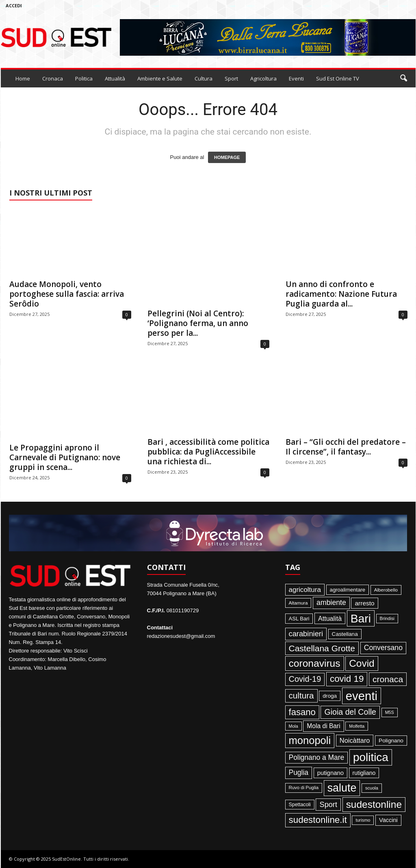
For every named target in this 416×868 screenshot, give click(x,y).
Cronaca (53, 78)
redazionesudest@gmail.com (181, 636)
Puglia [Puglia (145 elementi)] (299, 772)
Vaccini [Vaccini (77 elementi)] (388, 820)
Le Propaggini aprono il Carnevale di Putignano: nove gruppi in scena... (65, 457)
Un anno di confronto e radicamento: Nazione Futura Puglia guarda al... (341, 294)
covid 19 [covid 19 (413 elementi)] (347, 679)
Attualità (115, 78)
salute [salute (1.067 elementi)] (342, 788)
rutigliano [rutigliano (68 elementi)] (364, 773)
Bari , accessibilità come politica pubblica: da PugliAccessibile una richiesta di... (208, 452)
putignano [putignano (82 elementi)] (330, 773)
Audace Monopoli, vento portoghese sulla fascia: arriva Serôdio (67, 294)
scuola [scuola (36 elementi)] (372, 788)
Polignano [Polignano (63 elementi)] (391, 741)
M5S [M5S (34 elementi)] (390, 712)
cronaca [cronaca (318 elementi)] (388, 679)
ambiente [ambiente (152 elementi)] (331, 603)
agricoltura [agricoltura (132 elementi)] (305, 590)
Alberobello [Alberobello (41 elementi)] (386, 590)
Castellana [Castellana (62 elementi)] (345, 634)
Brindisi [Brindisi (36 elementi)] (387, 618)
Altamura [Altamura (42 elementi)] (298, 603)
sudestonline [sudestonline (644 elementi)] (374, 804)
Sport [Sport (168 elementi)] (328, 805)
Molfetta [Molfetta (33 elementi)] (357, 726)
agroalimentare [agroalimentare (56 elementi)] (348, 590)
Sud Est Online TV (338, 78)
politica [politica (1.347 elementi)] (371, 757)
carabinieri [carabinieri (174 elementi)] (306, 634)
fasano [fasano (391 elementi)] (302, 712)
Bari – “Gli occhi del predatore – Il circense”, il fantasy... (346, 447)
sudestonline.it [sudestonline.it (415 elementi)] (318, 820)
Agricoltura (263, 78)
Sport (231, 78)
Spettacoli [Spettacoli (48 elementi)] (300, 805)
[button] (403, 78)
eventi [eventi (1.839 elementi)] (362, 696)
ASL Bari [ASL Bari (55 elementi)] (299, 619)
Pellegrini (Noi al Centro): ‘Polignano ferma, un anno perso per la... (198, 323)
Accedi (14, 5)
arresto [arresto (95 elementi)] (364, 603)
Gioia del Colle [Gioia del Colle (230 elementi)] (350, 712)
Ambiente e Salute (160, 78)
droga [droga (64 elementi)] (330, 696)
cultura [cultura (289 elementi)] (301, 695)
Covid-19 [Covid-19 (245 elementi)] (305, 679)
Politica (84, 78)
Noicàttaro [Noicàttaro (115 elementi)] (355, 740)
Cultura (204, 78)
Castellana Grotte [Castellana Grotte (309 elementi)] (322, 648)
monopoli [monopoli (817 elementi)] (310, 740)
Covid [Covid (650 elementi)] (362, 663)
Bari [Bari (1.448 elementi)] (361, 618)
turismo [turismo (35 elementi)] (363, 820)
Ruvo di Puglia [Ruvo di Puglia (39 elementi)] (304, 788)
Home (23, 78)
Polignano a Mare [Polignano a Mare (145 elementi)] (317, 757)
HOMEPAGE (227, 157)
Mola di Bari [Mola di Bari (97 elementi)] (324, 726)
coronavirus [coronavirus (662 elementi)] (315, 663)
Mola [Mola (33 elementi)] (294, 726)
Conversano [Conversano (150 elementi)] (383, 648)
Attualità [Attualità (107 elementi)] (330, 618)
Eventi (296, 78)
